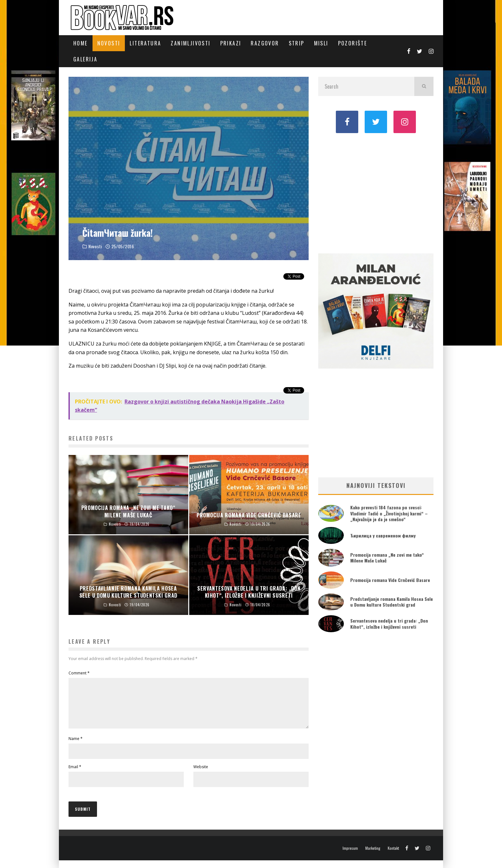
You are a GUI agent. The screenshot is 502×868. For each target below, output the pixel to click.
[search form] (366, 86)
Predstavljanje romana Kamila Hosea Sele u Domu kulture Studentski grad (392, 602)
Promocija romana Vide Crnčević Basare (390, 580)
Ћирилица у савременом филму (383, 535)
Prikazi (231, 43)
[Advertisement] (376, 193)
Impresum (350, 856)
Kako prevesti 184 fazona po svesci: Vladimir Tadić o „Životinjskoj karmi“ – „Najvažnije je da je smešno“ (389, 513)
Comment (79, 673)
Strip (297, 43)
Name (76, 746)
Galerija (85, 59)
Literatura (145, 43)
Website (201, 774)
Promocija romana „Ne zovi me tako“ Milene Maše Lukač (387, 557)
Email (75, 774)
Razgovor (265, 43)
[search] (424, 86)
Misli (321, 43)
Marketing (373, 856)
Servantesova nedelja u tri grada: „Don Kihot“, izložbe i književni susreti (389, 623)
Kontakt (393, 856)
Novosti (109, 43)
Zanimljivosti (190, 43)
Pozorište (353, 43)
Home (81, 43)
